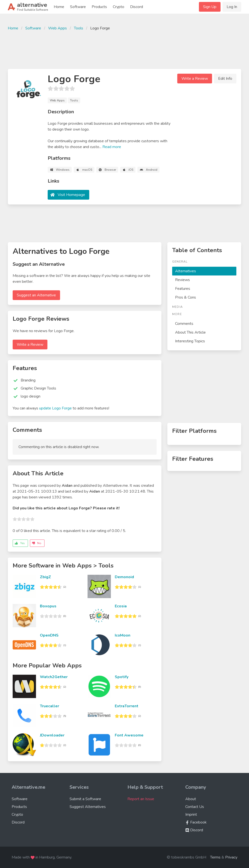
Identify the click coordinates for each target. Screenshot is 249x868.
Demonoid (124, 577)
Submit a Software (85, 799)
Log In (232, 7)
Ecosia (121, 606)
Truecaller (49, 706)
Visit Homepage (71, 195)
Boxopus (48, 606)
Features (183, 289)
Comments (184, 324)
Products (99, 7)
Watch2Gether (54, 677)
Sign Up (210, 7)
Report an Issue (141, 799)
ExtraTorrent (127, 706)
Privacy (231, 857)
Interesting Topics (190, 341)
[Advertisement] (124, 49)
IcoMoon (123, 635)
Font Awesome (129, 735)
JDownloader (52, 735)
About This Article (190, 332)
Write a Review (195, 79)
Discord (137, 7)
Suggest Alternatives (88, 807)
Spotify (122, 677)
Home (59, 7)
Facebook (196, 822)
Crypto (119, 7)
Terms (215, 857)
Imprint (191, 815)
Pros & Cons (186, 297)
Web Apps (58, 28)
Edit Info (225, 79)
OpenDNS (49, 635)
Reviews (182, 280)
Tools (79, 28)
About (191, 799)
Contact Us (195, 807)
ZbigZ (45, 577)
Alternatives (186, 271)
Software (78, 7)
